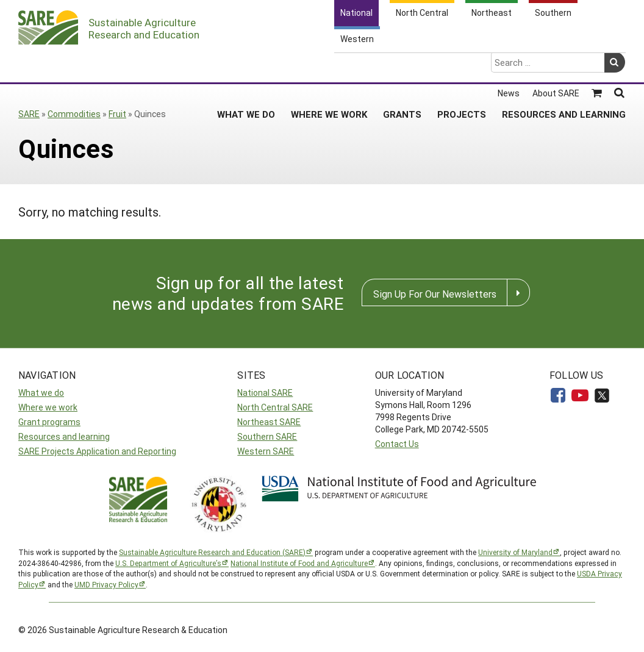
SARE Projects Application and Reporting (97, 451)
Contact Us (397, 444)
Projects (462, 66)
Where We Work (329, 66)
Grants (402, 66)
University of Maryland (515, 552)
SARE (29, 114)
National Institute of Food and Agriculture (299, 563)
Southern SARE (267, 436)
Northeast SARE (269, 422)
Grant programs (49, 422)
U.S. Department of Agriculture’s (168, 563)
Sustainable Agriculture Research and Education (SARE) (212, 552)
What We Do (246, 66)
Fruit (117, 114)
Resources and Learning (564, 66)
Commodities (74, 114)
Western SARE (266, 451)
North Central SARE (275, 407)
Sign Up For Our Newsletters (435, 294)
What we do (41, 392)
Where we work (48, 407)
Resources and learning (64, 436)
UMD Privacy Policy (106, 584)
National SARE (265, 392)
